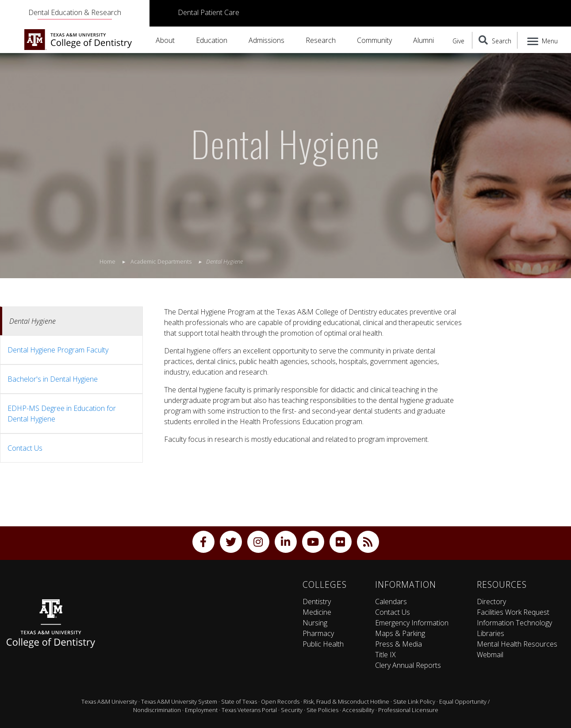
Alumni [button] (423, 40)
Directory (491, 602)
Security (292, 710)
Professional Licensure (408, 710)
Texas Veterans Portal (249, 710)
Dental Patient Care (209, 12)
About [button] (165, 40)
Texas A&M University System (179, 701)
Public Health (323, 644)
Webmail (490, 655)
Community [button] (374, 40)
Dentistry (317, 602)
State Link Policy (414, 701)
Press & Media (399, 644)
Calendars (391, 602)
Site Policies (322, 710)
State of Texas (239, 701)
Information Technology (514, 623)
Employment (201, 710)
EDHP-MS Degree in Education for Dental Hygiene (62, 414)
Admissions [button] (266, 40)
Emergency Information (412, 623)
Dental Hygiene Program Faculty (58, 350)
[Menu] (541, 40)
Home (107, 261)
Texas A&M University (109, 701)
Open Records (280, 701)
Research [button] (321, 40)
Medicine (317, 612)
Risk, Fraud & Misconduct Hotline (346, 701)
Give (458, 41)
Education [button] (212, 40)
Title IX (385, 655)
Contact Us (25, 448)
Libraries (491, 633)
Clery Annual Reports (408, 665)
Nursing (315, 623)
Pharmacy (318, 633)
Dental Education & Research (75, 12)
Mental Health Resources (517, 644)
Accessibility (358, 710)
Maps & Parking (400, 633)
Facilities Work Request (513, 612)
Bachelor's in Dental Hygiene (53, 379)
